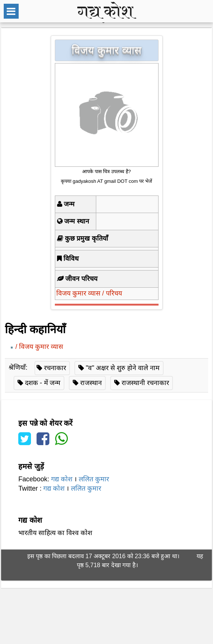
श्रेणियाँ (17, 368)
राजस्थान (91, 383)
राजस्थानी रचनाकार (145, 383)
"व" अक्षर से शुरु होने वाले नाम (123, 368)
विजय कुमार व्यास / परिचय (89, 293)
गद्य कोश (62, 479)
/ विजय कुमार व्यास (39, 347)
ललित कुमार (94, 479)
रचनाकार (55, 368)
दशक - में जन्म (43, 383)
